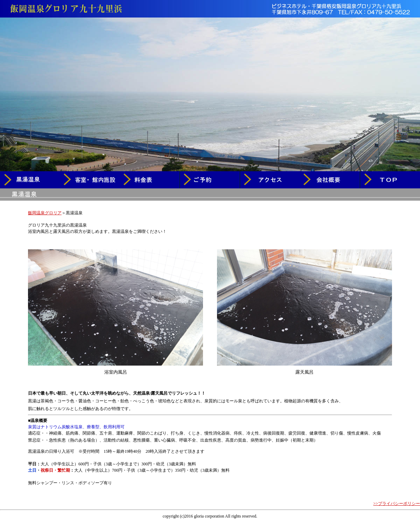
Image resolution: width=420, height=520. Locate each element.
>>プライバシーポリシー (397, 504)
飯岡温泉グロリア (45, 213)
